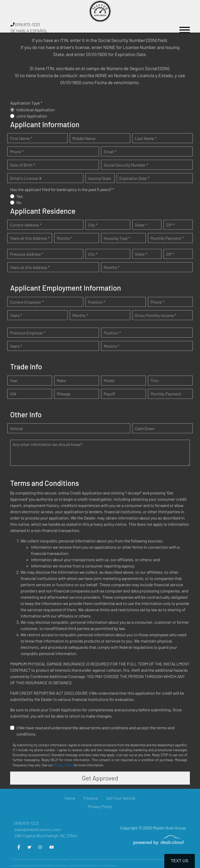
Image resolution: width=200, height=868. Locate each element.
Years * (16, 315)
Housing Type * (117, 238)
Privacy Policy (63, 765)
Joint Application (32, 116)
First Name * (21, 138)
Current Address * (26, 225)
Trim (155, 380)
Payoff (109, 394)
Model (109, 380)
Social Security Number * (126, 165)
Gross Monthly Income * (156, 315)
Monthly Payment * (167, 238)
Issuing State (100, 178)
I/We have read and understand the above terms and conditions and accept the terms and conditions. (95, 731)
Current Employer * (27, 302)
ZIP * (170, 225)
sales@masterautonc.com (37, 829)
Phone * (17, 152)
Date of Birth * (22, 165)
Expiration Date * (134, 178)
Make (61, 380)
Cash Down (145, 428)
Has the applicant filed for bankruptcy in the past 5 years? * (62, 189)
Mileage (64, 394)
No (19, 202)
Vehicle (16, 428)
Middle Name (84, 138)
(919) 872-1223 (25, 24)
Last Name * (146, 138)
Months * (65, 238)
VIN (13, 394)
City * (93, 225)
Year (14, 380)
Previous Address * (27, 254)
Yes (20, 196)
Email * (110, 152)
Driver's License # (26, 178)
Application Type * (26, 103)
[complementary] (184, 852)
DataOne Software (90, 859)
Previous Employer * (28, 333)
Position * (97, 302)
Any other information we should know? (47, 444)
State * (141, 225)
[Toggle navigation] (185, 27)
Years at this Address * (30, 238)
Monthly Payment (166, 394)
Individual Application (36, 110)
